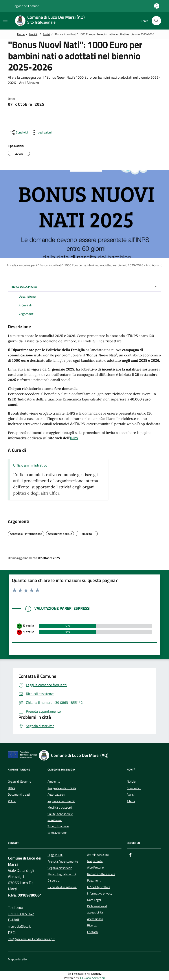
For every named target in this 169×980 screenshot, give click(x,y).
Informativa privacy (100, 893)
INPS (74, 438)
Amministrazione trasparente (98, 858)
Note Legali (94, 900)
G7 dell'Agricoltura (99, 887)
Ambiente (54, 782)
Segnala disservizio (60, 868)
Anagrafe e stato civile (62, 788)
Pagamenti (94, 880)
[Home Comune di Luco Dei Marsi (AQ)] (52, 21)
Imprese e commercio (61, 801)
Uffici (11, 788)
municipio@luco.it (19, 926)
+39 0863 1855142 (21, 914)
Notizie (131, 782)
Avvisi (46, 34)
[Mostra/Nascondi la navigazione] (5, 20)
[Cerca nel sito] (156, 21)
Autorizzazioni (56, 795)
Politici (12, 801)
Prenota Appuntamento (63, 861)
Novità (33, 34)
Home (21, 34)
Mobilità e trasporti (60, 808)
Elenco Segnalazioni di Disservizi (62, 877)
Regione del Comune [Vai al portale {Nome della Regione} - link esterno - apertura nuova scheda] (23, 6)
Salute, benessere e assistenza (60, 817)
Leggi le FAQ (55, 855)
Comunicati (134, 788)
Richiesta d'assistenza (62, 887)
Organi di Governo (19, 782)
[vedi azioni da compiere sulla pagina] (41, 132)
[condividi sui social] (18, 132)
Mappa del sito (17, 959)
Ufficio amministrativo (30, 465)
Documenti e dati (19, 795)
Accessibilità (95, 919)
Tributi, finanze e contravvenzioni (58, 829)
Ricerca (92, 925)
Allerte (131, 801)
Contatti (92, 932)
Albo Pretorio (95, 867)
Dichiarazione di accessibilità (97, 909)
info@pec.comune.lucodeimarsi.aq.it (31, 939)
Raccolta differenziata (101, 874)
